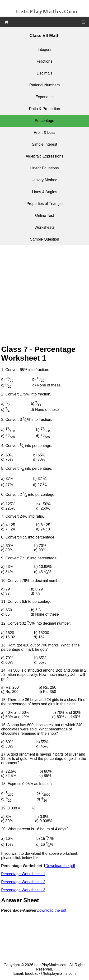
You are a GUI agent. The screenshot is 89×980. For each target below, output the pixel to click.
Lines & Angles (45, 192)
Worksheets (44, 227)
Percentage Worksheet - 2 (23, 882)
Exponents (45, 97)
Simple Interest (44, 144)
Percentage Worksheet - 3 (23, 890)
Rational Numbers (44, 85)
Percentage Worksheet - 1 (23, 874)
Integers (45, 49)
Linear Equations (44, 168)
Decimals (45, 73)
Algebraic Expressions (44, 156)
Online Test (45, 216)
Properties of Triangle (44, 204)
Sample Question (44, 239)
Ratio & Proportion (44, 109)
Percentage (45, 121)
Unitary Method (44, 180)
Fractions (45, 61)
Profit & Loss (44, 132)
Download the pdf (60, 866)
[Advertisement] (44, 295)
